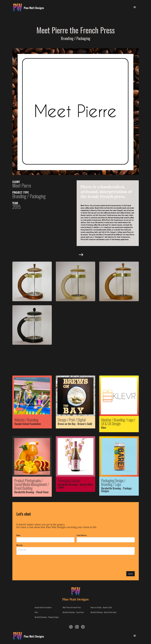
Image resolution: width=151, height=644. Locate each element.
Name (18, 535)
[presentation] (37, 563)
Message (19, 545)
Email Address (82, 535)
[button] (135, 7)
